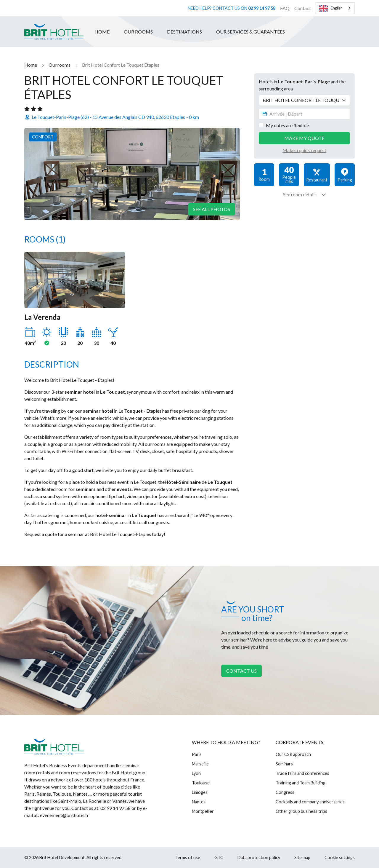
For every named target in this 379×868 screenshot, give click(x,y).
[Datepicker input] (304, 114)
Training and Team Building (301, 783)
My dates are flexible (287, 125)
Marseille (200, 764)
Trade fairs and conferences (302, 773)
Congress (285, 792)
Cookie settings (340, 857)
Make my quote (304, 138)
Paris (197, 754)
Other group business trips (301, 811)
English (331, 8)
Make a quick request (304, 150)
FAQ (285, 8)
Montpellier (203, 811)
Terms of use (188, 857)
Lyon (196, 773)
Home (102, 32)
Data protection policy (259, 857)
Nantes (199, 802)
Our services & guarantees (250, 32)
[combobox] (335, 8)
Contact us (241, 671)
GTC (219, 857)
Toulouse (201, 783)
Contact (303, 8)
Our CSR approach (293, 754)
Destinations (184, 32)
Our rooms (138, 32)
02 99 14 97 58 (262, 8)
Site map (302, 857)
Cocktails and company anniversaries (310, 802)
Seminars (284, 764)
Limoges (200, 792)
